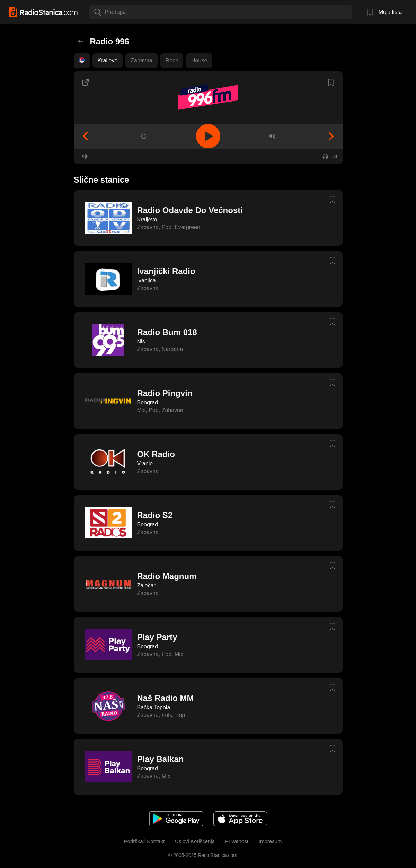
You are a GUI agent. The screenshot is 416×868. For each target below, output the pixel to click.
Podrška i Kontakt (144, 841)
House (199, 60)
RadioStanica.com (217, 855)
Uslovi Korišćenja (195, 841)
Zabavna (141, 60)
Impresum (270, 841)
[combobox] (105, 12)
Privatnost (237, 841)
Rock (172, 60)
